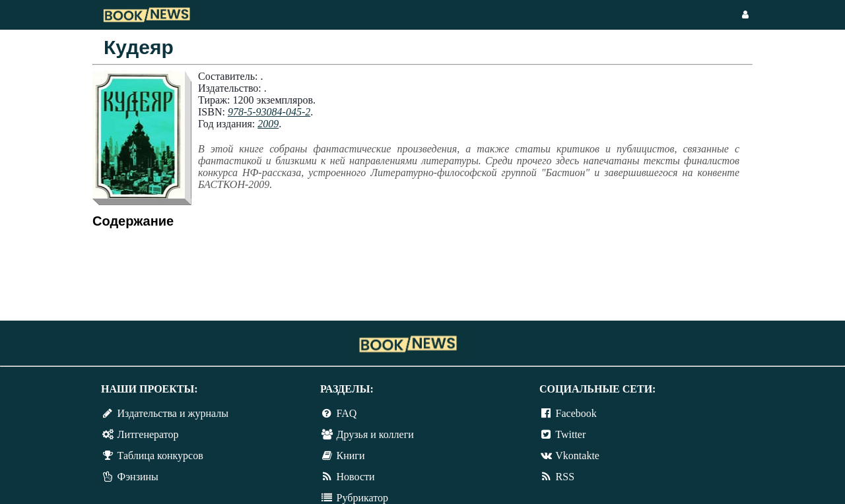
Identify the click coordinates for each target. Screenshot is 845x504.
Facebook (576, 413)
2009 (268, 124)
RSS (565, 477)
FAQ (347, 413)
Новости (356, 477)
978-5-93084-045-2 (269, 112)
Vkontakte (577, 456)
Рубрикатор (362, 498)
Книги (351, 456)
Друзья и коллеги (375, 434)
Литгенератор (148, 434)
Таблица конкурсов (160, 456)
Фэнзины (138, 477)
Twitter (570, 434)
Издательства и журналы (173, 413)
